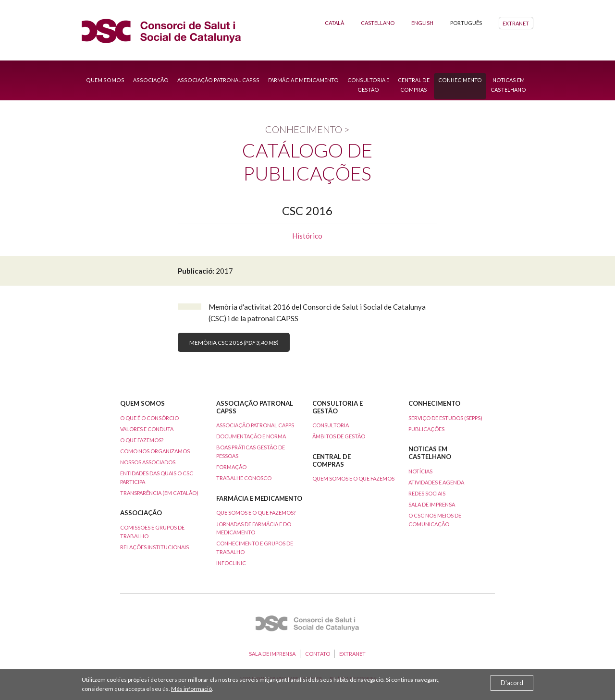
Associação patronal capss (218, 80)
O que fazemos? (142, 440)
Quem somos (105, 80)
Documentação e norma (251, 436)
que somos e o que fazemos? (256, 513)
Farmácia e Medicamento (303, 80)
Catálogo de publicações (307, 162)
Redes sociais (427, 493)
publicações (426, 429)
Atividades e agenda (436, 482)
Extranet (516, 23)
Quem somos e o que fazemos (353, 478)
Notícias (420, 471)
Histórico (307, 236)
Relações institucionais (154, 547)
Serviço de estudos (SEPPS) (445, 418)
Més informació (191, 689)
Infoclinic (231, 563)
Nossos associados (148, 462)
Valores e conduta (147, 429)
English (422, 23)
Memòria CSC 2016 (234, 343)
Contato (318, 654)
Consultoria (331, 425)
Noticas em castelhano (508, 85)
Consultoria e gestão (368, 85)
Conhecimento (460, 80)
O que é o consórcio (149, 418)
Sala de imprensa (432, 504)
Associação (151, 80)
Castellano (378, 23)
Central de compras (414, 85)
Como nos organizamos (155, 451)
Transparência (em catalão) (159, 493)
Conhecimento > (307, 129)
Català (334, 23)
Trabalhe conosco (244, 478)
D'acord (512, 683)
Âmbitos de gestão (339, 436)
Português (466, 23)
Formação (231, 467)
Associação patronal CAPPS (255, 425)
